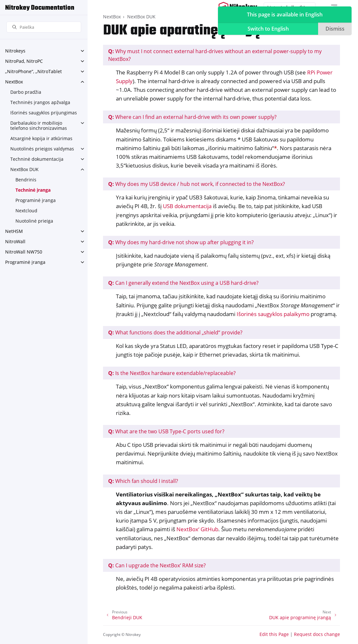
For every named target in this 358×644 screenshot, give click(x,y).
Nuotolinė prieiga (34, 221)
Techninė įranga (33, 190)
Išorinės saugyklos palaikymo (273, 314)
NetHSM (14, 231)
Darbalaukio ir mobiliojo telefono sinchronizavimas (39, 125)
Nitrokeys (15, 51)
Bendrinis (26, 180)
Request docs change (317, 634)
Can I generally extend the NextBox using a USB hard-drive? (183, 283)
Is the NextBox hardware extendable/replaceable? (172, 373)
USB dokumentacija (187, 206)
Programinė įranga (36, 200)
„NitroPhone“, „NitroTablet (33, 71)
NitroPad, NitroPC (24, 61)
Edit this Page (274, 634)
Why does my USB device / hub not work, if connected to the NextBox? (197, 184)
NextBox (14, 82)
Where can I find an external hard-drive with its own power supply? (192, 117)
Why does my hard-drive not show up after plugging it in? (181, 242)
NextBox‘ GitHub (197, 529)
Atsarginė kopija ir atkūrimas (41, 138)
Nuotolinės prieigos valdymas (42, 149)
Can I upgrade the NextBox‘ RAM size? (157, 565)
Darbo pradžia (26, 92)
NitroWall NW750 (24, 252)
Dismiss (335, 29)
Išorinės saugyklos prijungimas (44, 113)
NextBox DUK (24, 169)
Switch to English (268, 29)
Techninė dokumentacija (37, 159)
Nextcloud (26, 211)
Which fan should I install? (143, 481)
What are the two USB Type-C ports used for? (166, 431)
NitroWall (15, 241)
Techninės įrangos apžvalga (40, 102)
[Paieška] (44, 27)
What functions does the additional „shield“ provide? (175, 332)
